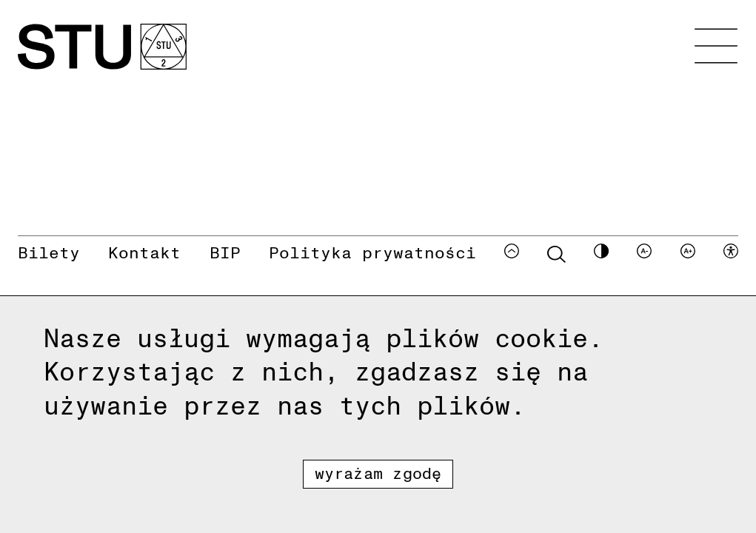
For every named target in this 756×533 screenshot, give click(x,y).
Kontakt (144, 252)
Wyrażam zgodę (378, 473)
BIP (225, 252)
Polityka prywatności (372, 252)
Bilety (49, 252)
